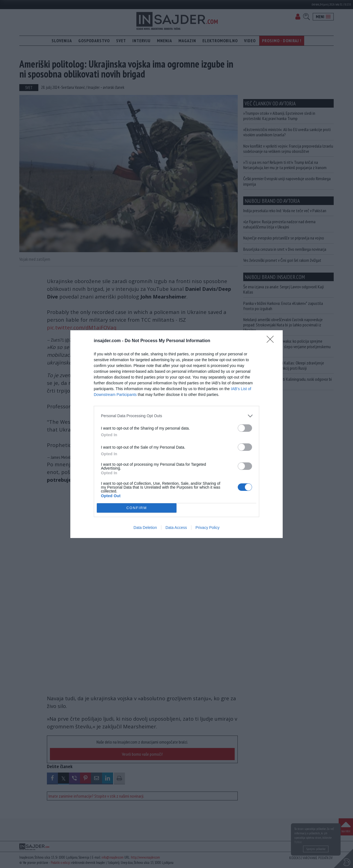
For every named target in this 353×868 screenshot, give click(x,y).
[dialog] (176, 434)
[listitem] (176, 416)
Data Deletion (145, 528)
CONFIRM (137, 508)
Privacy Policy (208, 528)
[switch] (245, 428)
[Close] (272, 341)
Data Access (176, 528)
